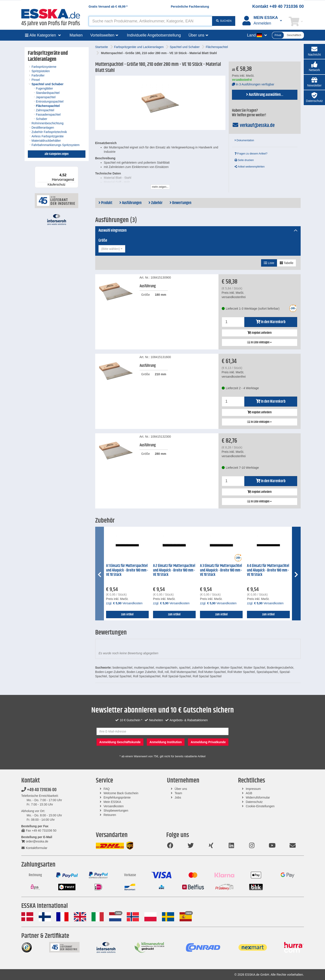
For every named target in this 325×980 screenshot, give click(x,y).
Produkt (105, 203)
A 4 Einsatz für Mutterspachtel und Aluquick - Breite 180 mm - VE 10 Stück (268, 570)
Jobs (178, 797)
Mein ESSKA (112, 802)
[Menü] (76, 169)
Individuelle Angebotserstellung (154, 35)
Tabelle (287, 263)
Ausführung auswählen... (265, 95)
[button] (314, 67)
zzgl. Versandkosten (124, 603)
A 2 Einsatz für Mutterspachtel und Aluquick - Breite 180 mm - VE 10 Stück (174, 570)
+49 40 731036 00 (39, 790)
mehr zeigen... (160, 187)
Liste (269, 263)
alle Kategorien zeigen (57, 154)
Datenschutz (254, 802)
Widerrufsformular (258, 797)
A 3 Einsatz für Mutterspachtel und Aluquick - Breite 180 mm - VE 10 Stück (221, 570)
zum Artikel (127, 615)
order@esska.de (35, 841)
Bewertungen (180, 203)
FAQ (107, 789)
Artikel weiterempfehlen (250, 167)
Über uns (181, 789)
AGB (249, 793)
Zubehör (156, 203)
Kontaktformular (34, 848)
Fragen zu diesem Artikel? (251, 154)
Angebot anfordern (259, 333)
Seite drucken (244, 160)
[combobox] (112, 249)
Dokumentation (244, 140)
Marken (76, 35)
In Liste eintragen (259, 342)
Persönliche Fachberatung (190, 7)
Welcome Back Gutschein (121, 793)
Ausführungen (130, 203)
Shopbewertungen (116, 811)
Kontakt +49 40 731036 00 (278, 6)
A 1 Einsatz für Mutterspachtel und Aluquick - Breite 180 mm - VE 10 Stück (127, 570)
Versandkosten (114, 806)
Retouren (110, 815)
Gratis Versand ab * (108, 7)
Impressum (253, 789)
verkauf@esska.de (253, 125)
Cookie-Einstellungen (260, 806)
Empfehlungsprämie (117, 797)
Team (178, 793)
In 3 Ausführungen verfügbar (253, 84)
